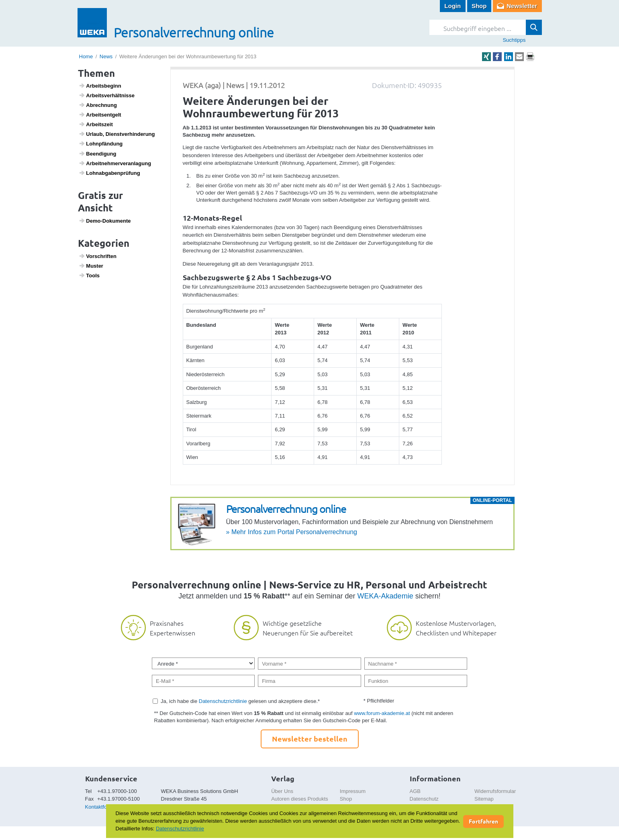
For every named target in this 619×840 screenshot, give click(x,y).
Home (86, 56)
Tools (89, 275)
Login (453, 6)
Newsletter (522, 6)
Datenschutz (424, 799)
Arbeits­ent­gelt (100, 115)
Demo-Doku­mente (105, 221)
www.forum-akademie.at (382, 713)
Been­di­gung (97, 154)
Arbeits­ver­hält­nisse (107, 95)
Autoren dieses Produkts (300, 799)
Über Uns (282, 791)
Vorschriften (98, 256)
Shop (479, 6)
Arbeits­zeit (96, 124)
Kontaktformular (104, 807)
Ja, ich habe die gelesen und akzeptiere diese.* (240, 701)
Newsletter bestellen (310, 739)
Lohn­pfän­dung (101, 143)
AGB (415, 791)
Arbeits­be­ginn (100, 86)
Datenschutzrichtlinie (223, 701)
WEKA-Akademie (385, 596)
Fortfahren (483, 821)
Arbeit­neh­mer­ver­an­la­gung (115, 163)
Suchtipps (514, 40)
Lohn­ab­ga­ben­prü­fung (109, 173)
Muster (91, 266)
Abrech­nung (98, 105)
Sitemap (484, 799)
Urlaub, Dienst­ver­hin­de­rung (117, 134)
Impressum (353, 791)
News (106, 56)
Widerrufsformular (495, 791)
